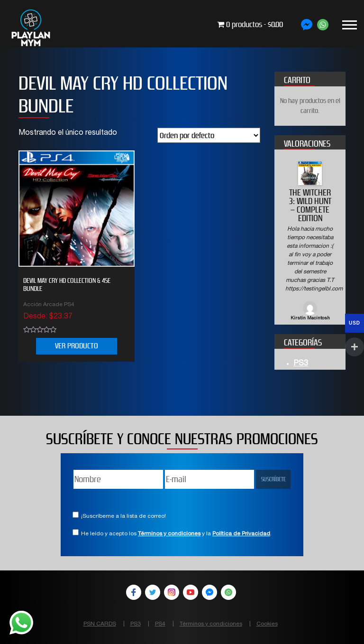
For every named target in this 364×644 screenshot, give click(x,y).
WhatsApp (228, 592)
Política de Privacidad (241, 534)
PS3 (301, 364)
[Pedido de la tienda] (209, 135)
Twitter (153, 592)
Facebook (134, 592)
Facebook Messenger (209, 592)
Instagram (172, 592)
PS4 (160, 624)
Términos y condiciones (169, 534)
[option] (310, 242)
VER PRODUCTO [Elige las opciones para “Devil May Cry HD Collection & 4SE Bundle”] (77, 346)
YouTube (191, 592)
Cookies (267, 624)
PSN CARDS (100, 624)
